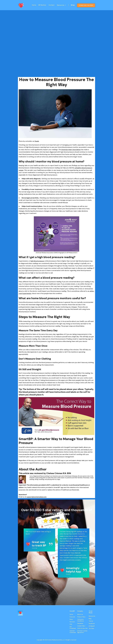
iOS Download (73, 628)
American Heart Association (71, 150)
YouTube (91, 628)
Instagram (92, 626)
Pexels (37, 141)
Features (72, 617)
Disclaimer (80, 623)
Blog (90, 619)
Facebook (92, 624)
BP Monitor (42, 5)
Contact (52, 5)
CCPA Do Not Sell (82, 628)
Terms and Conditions (80, 620)
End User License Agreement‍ (82, 632)
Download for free (86, 5)
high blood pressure (37, 261)
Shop (73, 5)
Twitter (91, 621)
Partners (72, 622)
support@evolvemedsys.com (37, 497)
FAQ (71, 624)
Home (34, 5)
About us (80, 614)
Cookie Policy (81, 626)
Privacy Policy (81, 617)
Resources (92, 616)
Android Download (73, 632)
